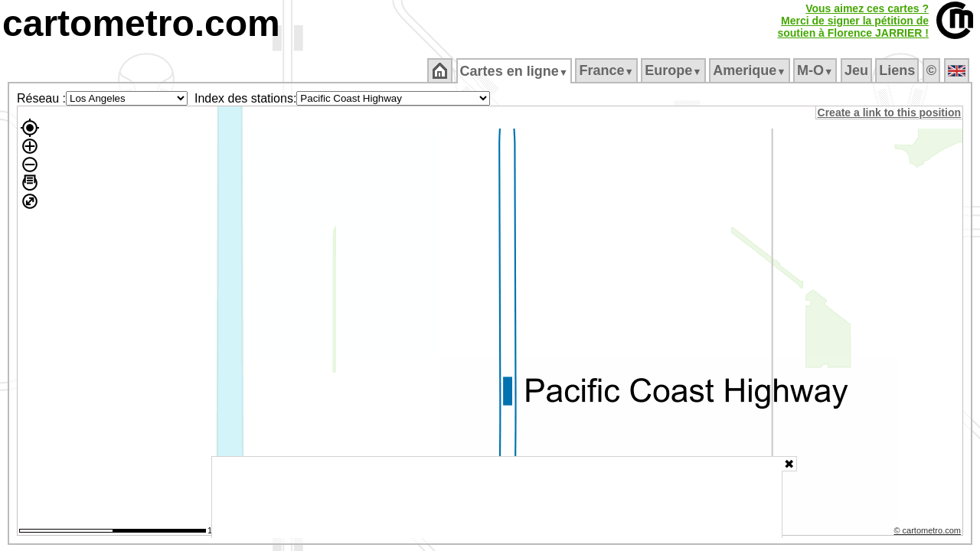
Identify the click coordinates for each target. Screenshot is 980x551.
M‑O (817, 70)
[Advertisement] (497, 497)
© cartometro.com (929, 533)
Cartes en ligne (515, 71)
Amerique (751, 70)
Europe (675, 70)
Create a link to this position (890, 112)
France (608, 70)
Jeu (857, 70)
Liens (898, 70)
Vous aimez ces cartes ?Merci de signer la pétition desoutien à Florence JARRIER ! (853, 21)
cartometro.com (141, 23)
